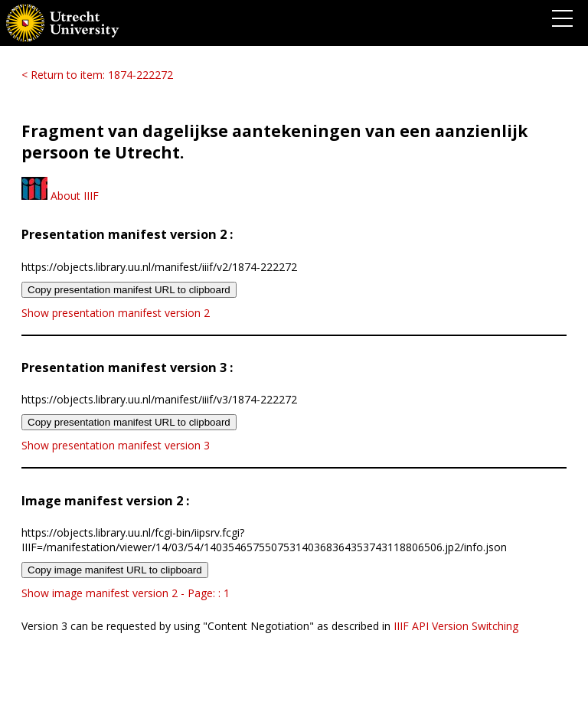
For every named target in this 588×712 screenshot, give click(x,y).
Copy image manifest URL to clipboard (115, 570)
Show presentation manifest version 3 (116, 445)
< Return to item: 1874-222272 (97, 75)
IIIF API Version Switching (456, 626)
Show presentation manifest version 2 (116, 313)
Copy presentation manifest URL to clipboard (129, 290)
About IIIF (60, 196)
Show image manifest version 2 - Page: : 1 (126, 593)
